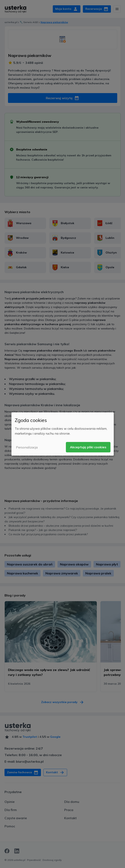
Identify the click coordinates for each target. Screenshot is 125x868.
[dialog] (63, 434)
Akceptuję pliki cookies (88, 447)
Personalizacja (27, 447)
